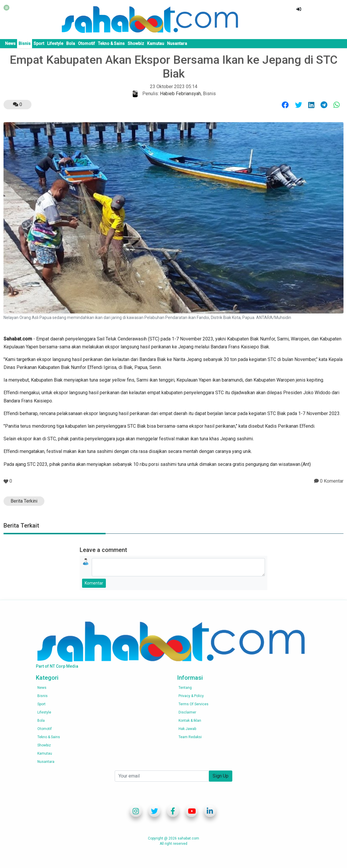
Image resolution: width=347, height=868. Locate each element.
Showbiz (136, 43)
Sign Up (221, 776)
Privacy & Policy (191, 696)
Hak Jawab (187, 729)
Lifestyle (55, 43)
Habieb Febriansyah (180, 94)
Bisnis (25, 43)
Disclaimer (187, 712)
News (10, 43)
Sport (39, 43)
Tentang (185, 688)
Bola (71, 43)
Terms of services (193, 704)
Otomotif (86, 43)
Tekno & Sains (111, 43)
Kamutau (156, 43)
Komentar (94, 583)
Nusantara (177, 43)
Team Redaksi (190, 737)
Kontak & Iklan (190, 721)
